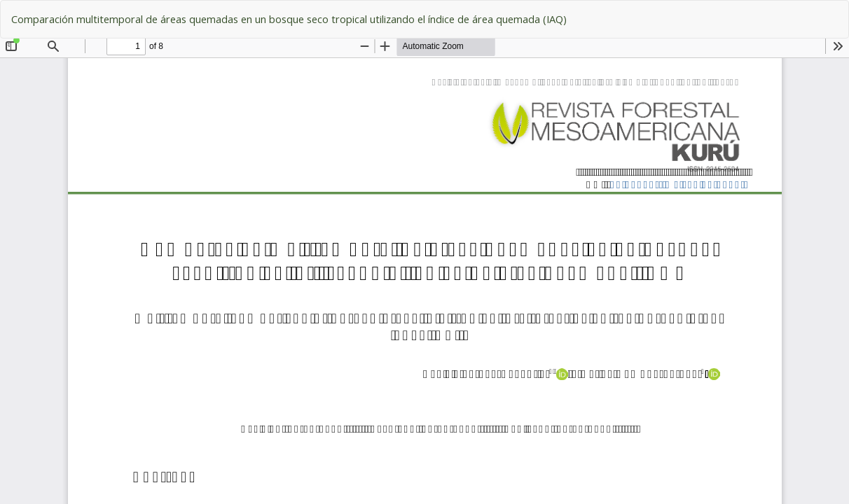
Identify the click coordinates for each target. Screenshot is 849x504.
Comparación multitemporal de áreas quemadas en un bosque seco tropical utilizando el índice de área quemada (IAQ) (289, 19)
